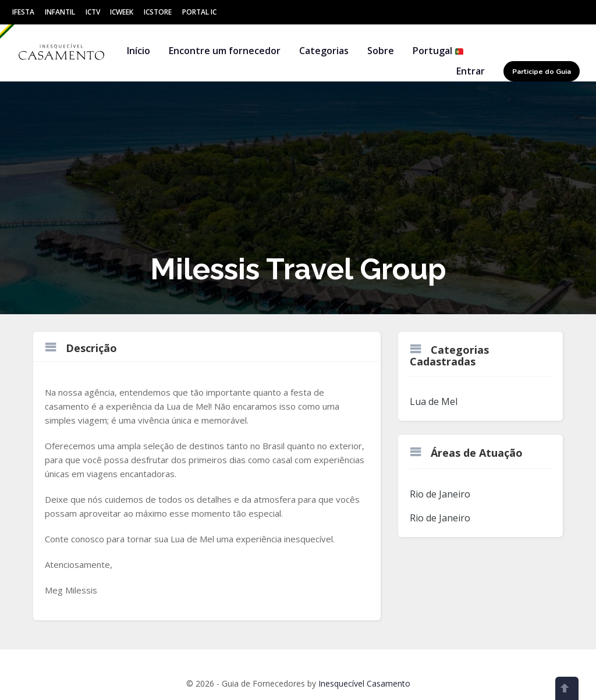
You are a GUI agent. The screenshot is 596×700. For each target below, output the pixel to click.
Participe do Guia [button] (542, 72)
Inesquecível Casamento (364, 683)
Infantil (60, 12)
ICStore (158, 12)
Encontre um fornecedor (225, 51)
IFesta (23, 12)
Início (139, 51)
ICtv (93, 12)
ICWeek (122, 12)
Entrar (471, 71)
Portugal (438, 51)
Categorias (324, 51)
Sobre (381, 51)
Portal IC (199, 12)
